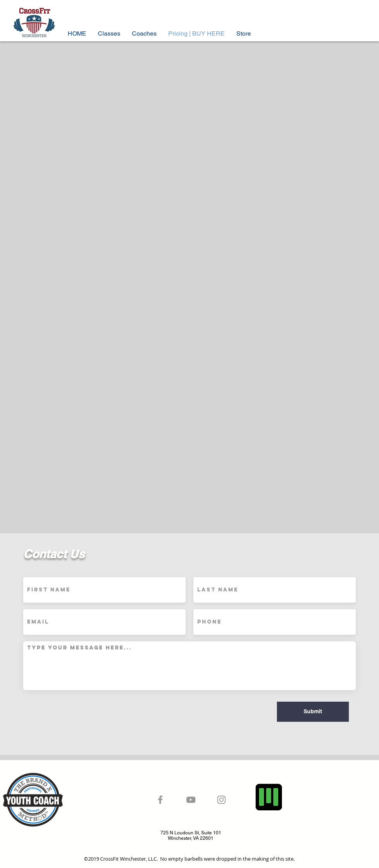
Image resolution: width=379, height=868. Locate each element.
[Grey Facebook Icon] (160, 800)
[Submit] (313, 712)
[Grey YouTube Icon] (191, 800)
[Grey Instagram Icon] (221, 800)
